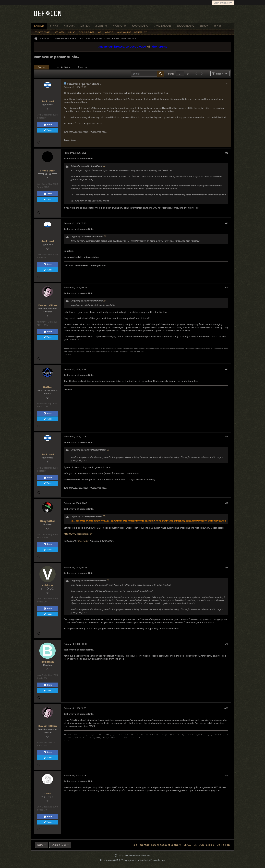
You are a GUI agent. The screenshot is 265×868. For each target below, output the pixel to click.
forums (39, 26)
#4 (227, 288)
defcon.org (140, 26)
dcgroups (119, 26)
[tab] (41, 67)
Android (109, 32)
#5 (227, 369)
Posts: (41, 118)
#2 (227, 153)
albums (85, 26)
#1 (227, 84)
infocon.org (185, 26)
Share (48, 125)
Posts (41, 67)
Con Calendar (87, 32)
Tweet (47, 130)
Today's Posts (42, 32)
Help (134, 845)
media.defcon (162, 26)
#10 (226, 708)
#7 (227, 503)
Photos (82, 67)
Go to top (223, 845)
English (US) (60, 845)
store (217, 26)
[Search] (147, 74)
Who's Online (124, 32)
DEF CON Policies (204, 845)
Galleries (101, 26)
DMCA (187, 845)
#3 (227, 223)
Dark (42, 845)
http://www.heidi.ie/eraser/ (78, 534)
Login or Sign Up (223, 3)
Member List (141, 32)
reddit (204, 26)
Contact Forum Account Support (160, 845)
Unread (71, 32)
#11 (227, 776)
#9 (227, 644)
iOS (99, 32)
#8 (227, 567)
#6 (227, 437)
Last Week (59, 32)
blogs (54, 26)
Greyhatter (83, 541)
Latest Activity (61, 67)
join (149, 47)
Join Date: (43, 115)
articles (69, 26)
